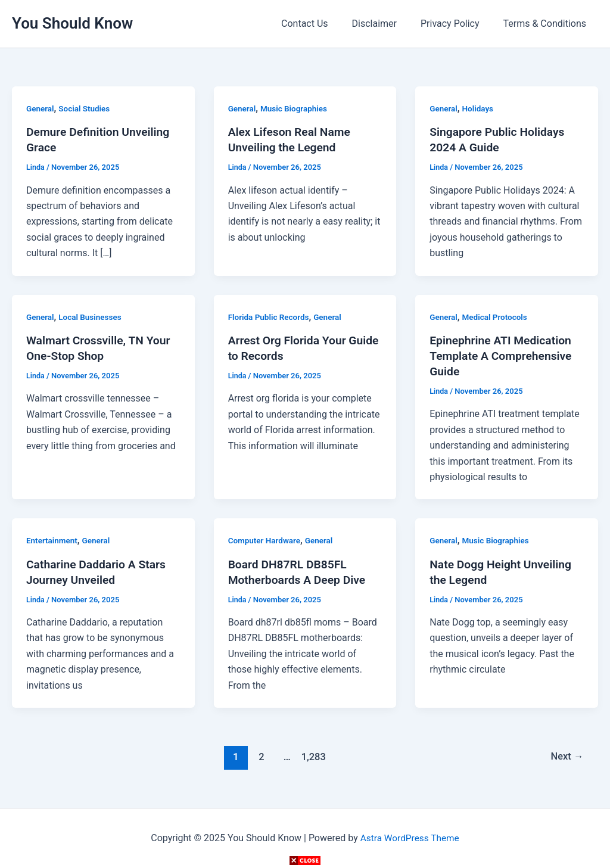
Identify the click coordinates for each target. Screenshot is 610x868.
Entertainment (53, 540)
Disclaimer (386, 24)
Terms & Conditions (547, 24)
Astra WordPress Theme (409, 838)
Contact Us (321, 24)
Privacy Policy (457, 24)
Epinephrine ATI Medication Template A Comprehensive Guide (503, 356)
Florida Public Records (270, 317)
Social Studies (86, 108)
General (41, 108)
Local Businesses (92, 317)
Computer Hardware (266, 540)
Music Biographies (296, 108)
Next (566, 757)
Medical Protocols (497, 317)
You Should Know (72, 23)
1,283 (312, 757)
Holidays (479, 108)
